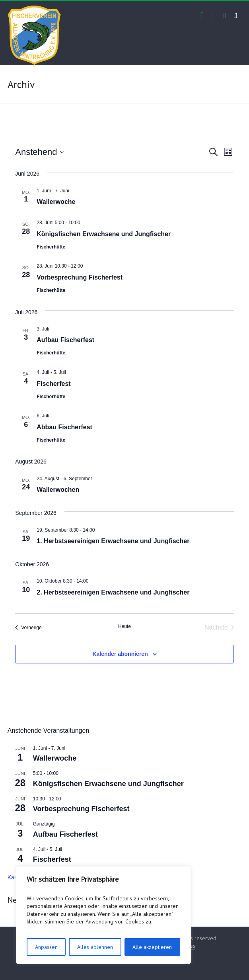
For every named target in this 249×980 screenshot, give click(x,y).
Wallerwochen (58, 490)
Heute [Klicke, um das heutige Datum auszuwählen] (124, 626)
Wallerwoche (56, 202)
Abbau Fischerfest (64, 427)
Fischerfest (53, 384)
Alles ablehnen (95, 947)
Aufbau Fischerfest (65, 340)
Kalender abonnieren (120, 654)
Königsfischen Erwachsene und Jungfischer (104, 234)
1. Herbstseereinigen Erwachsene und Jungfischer (113, 541)
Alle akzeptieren (152, 947)
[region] (103, 915)
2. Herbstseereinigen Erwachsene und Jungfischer (113, 592)
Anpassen (46, 947)
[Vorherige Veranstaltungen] (28, 628)
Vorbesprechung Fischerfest (80, 277)
